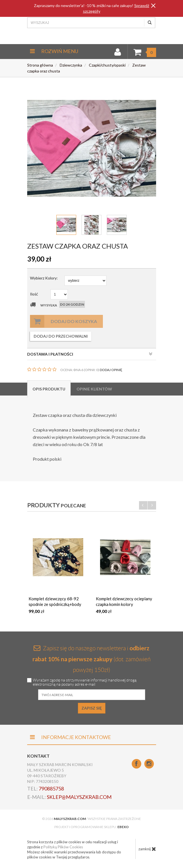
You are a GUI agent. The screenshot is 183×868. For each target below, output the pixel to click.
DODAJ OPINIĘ (111, 370)
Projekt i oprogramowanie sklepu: (91, 827)
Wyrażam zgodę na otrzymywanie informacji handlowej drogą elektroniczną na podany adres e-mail (85, 682)
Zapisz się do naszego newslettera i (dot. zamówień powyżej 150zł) (91, 659)
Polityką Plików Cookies (63, 847)
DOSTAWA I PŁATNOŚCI (90, 354)
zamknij (147, 849)
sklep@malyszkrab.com (79, 797)
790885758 (51, 789)
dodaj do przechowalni (61, 336)
